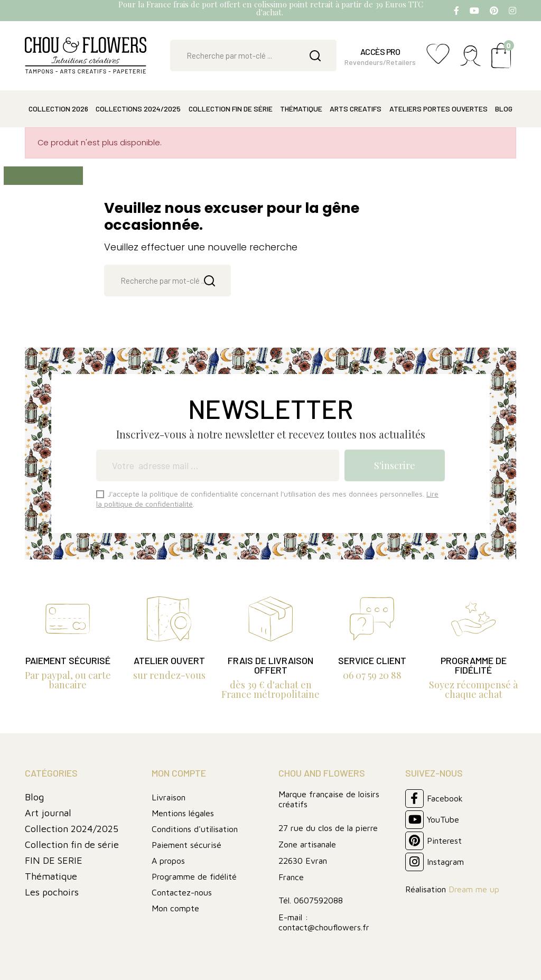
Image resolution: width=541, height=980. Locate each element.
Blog (34, 797)
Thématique (51, 876)
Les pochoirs (52, 892)
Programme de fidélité (194, 876)
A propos (168, 861)
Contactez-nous (182, 892)
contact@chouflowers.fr (324, 927)
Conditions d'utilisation (195, 829)
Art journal (48, 813)
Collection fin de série (72, 844)
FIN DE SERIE (54, 860)
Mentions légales (183, 813)
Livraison (169, 797)
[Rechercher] (253, 55)
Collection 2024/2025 (72, 829)
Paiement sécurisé (186, 845)
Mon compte (175, 908)
